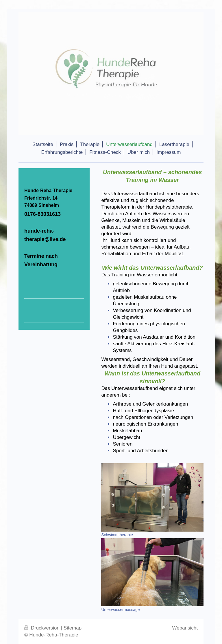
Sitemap (73, 628)
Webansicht (185, 628)
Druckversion (43, 628)
